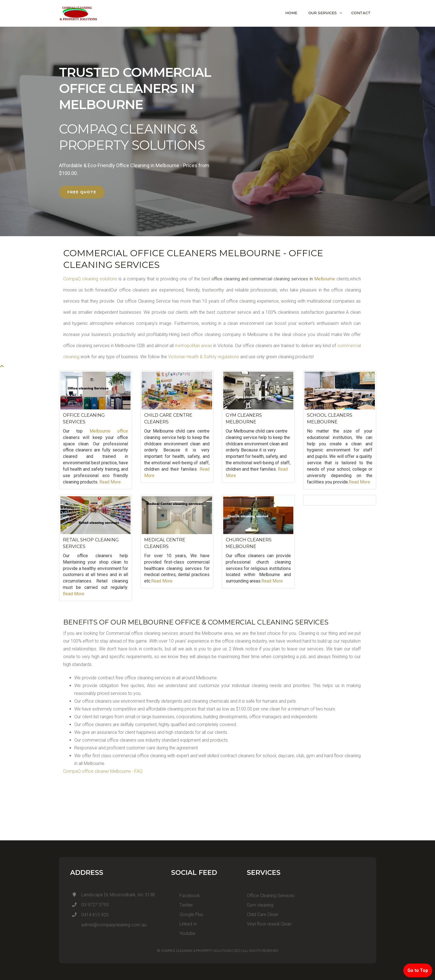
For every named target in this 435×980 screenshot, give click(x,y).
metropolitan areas (193, 346)
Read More (110, 482)
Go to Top (418, 970)
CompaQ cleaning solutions (90, 279)
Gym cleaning (260, 905)
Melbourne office (109, 431)
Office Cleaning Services (271, 896)
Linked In (184, 924)
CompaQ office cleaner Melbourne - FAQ (103, 771)
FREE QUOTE (82, 192)
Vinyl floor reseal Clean (269, 924)
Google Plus (187, 914)
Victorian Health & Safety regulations (204, 357)
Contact (361, 13)
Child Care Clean (263, 914)
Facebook (185, 896)
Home (291, 13)
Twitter (182, 905)
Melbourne (325, 279)
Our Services (323, 13)
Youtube (183, 933)
